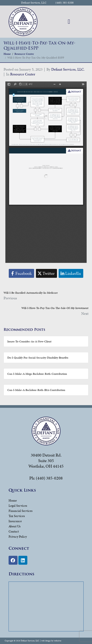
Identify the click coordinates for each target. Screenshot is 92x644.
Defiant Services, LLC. (68, 69)
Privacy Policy (18, 536)
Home (13, 500)
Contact (14, 531)
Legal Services (18, 506)
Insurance (15, 521)
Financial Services (21, 511)
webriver (58, 641)
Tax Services (17, 516)
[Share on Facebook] (21, 273)
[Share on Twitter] (46, 273)
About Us (15, 526)
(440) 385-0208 (64, 3)
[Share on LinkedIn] (71, 273)
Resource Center (23, 74)
